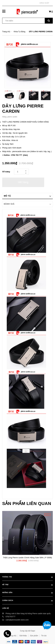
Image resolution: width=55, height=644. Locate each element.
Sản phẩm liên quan (27, 503)
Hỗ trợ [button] (27, 585)
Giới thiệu (23, 636)
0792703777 (10, 617)
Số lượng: (6, 172)
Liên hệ (5, 608)
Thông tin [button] (27, 577)
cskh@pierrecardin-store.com (17, 620)
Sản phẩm (34, 636)
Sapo (33, 631)
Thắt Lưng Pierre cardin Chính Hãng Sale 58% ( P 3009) (27, 558)
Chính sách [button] (27, 601)
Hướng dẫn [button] (27, 593)
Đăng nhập (44, 3)
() (51, 12)
